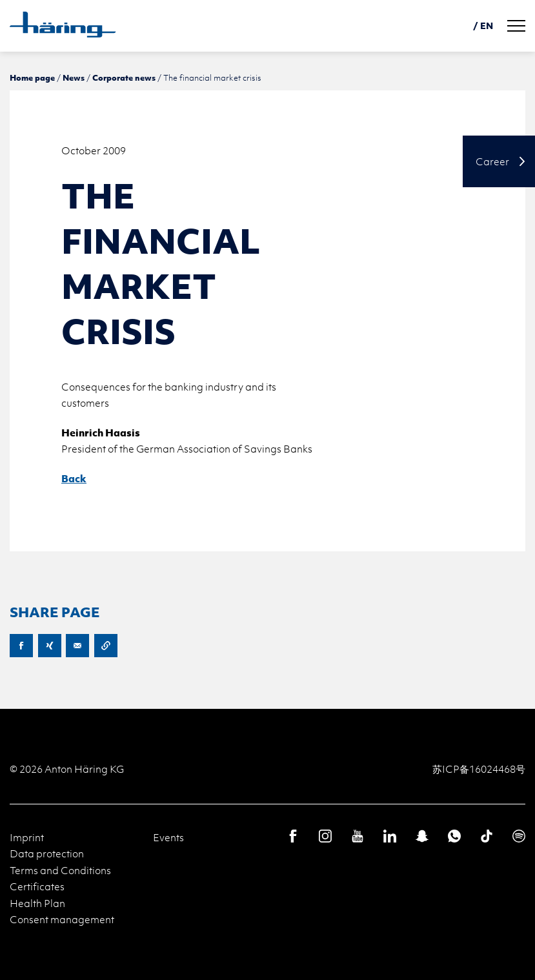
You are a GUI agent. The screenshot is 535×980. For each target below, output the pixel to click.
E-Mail (77, 646)
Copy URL (106, 646)
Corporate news (124, 77)
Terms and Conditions (60, 870)
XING (50, 646)
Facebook (21, 646)
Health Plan (37, 903)
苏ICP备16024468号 (479, 769)
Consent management (62, 919)
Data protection (47, 853)
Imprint (27, 837)
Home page (32, 77)
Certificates (37, 886)
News (74, 77)
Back (74, 478)
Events (168, 837)
